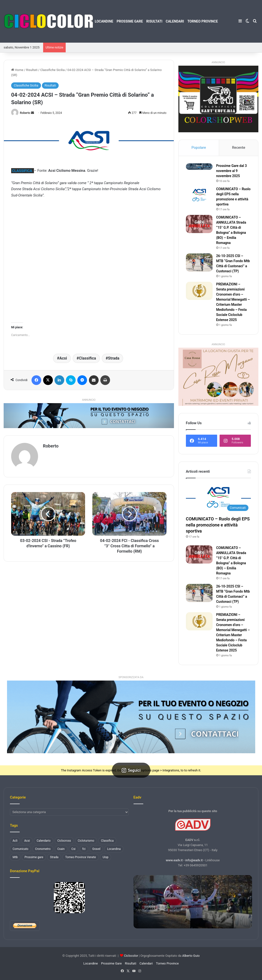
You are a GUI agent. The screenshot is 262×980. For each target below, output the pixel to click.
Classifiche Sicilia (52, 70)
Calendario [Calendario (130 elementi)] (44, 841)
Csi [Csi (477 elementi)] (74, 849)
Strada (114, 358)
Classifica (88, 358)
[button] (131, 717)
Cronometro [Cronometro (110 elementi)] (43, 849)
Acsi (63, 358)
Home (17, 70)
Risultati (154, 21)
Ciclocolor (131, 956)
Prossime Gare (130, 21)
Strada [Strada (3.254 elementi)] (54, 857)
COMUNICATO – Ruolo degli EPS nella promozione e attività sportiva (218, 525)
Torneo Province (203, 21)
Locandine (104, 21)
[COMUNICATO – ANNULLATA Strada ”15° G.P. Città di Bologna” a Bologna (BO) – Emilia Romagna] (199, 224)
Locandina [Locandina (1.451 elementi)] (114, 849)
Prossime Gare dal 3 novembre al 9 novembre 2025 (231, 171)
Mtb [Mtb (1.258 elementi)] (15, 857)
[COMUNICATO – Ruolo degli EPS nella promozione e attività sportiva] (199, 196)
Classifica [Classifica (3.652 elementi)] (107, 841)
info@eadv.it (194, 860)
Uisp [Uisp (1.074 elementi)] (106, 857)
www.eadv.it (174, 860)
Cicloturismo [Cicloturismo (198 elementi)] (86, 841)
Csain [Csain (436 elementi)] (61, 849)
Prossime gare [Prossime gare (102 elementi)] (34, 857)
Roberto (25, 113)
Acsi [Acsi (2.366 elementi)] (27, 841)
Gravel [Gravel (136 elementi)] (96, 849)
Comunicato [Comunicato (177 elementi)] (20, 849)
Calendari (175, 21)
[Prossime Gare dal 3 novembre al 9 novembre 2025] (199, 167)
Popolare (199, 148)
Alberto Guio (191, 956)
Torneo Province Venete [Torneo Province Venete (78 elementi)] (81, 857)
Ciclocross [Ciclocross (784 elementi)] (64, 841)
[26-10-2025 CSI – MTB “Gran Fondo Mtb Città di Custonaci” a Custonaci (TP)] (199, 263)
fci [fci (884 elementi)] (84, 849)
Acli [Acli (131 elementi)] (15, 841)
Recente (238, 148)
